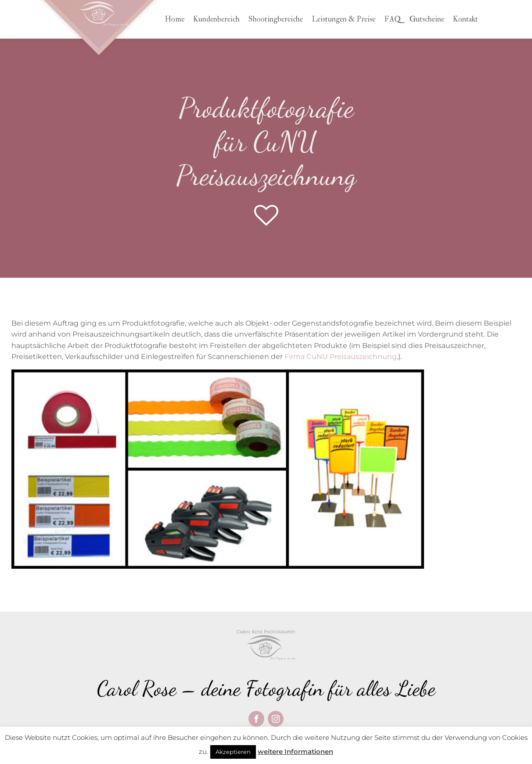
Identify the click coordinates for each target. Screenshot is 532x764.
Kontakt (465, 19)
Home (174, 19)
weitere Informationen (295, 751)
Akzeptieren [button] (233, 752)
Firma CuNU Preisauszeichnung (341, 357)
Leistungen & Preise (343, 19)
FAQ (392, 19)
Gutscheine (427, 19)
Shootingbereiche (276, 19)
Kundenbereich (216, 19)
